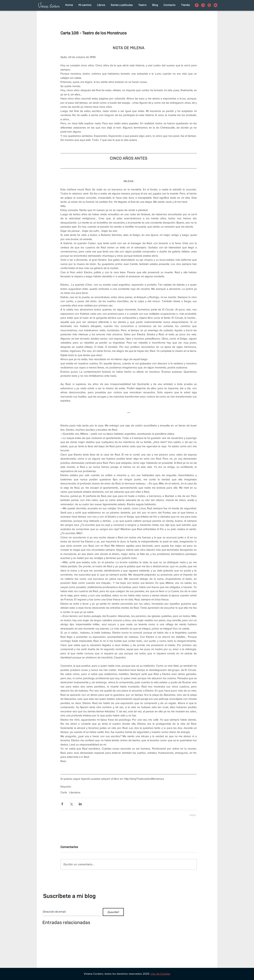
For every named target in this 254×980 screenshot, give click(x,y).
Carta (64, 792)
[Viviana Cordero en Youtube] (216, 5)
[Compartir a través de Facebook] (62, 804)
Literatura (75, 792)
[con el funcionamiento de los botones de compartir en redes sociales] (209, 5)
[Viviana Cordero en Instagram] (203, 5)
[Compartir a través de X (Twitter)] (71, 804)
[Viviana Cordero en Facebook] (197, 5)
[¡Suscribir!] (113, 912)
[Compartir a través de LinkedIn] (80, 804)
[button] (160, 974)
